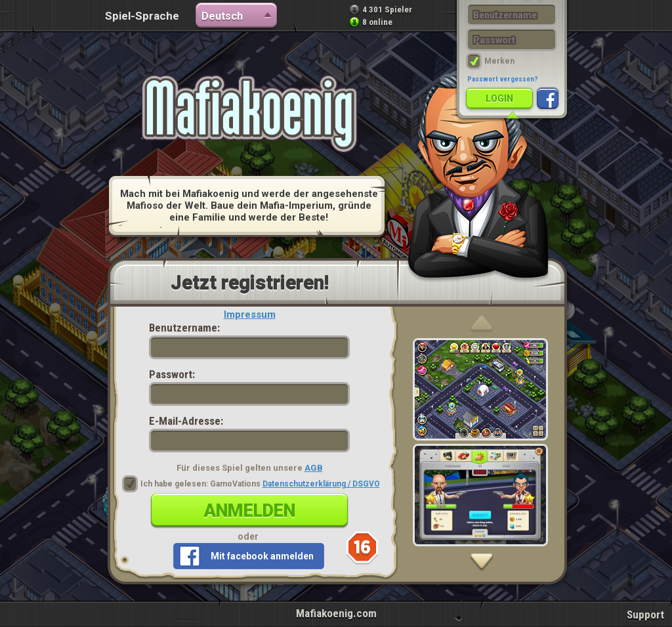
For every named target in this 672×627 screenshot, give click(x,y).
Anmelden (250, 511)
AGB (314, 468)
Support (645, 615)
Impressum (250, 314)
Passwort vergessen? (503, 79)
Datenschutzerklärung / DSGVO (321, 484)
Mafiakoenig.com (336, 613)
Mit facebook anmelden (262, 556)
